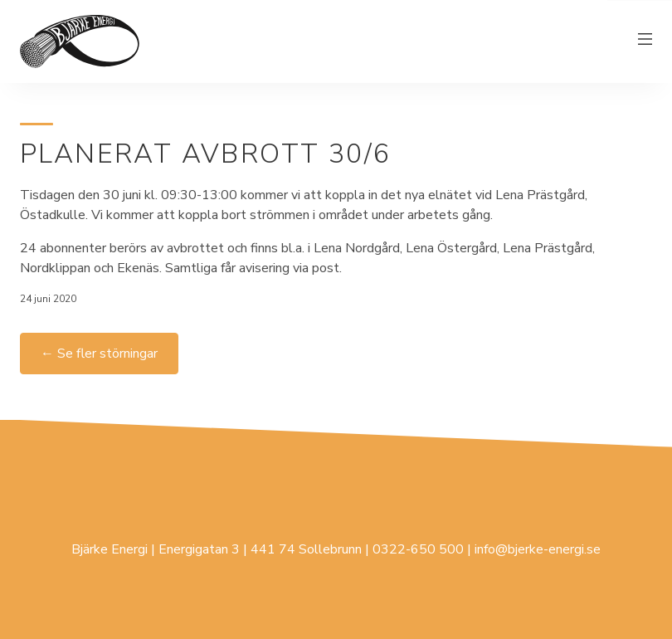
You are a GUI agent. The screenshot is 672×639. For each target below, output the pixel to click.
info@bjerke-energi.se (538, 549)
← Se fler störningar (99, 354)
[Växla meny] (645, 41)
